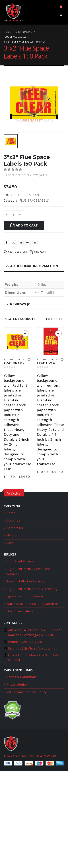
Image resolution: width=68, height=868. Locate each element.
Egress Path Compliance (25, 596)
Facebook (7, 242)
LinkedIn (21, 242)
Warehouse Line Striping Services (32, 604)
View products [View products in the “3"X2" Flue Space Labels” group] (25, 334)
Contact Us (15, 528)
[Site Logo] (14, 12)
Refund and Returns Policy (26, 692)
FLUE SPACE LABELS (34, 201)
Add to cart (27, 225)
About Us (13, 520)
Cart (10, 543)
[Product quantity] (13, 215)
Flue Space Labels (20, 611)
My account (15, 535)
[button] (61, 15)
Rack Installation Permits (25, 581)
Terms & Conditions (21, 677)
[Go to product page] (18, 341)
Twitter (14, 242)
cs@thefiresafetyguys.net (37, 648)
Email (35, 242)
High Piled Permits (20, 561)
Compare (40, 252)
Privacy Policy (17, 685)
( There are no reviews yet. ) (25, 175)
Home (11, 513)
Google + (28, 242)
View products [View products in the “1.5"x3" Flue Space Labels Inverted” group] (58, 334)
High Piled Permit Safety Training (32, 589)
